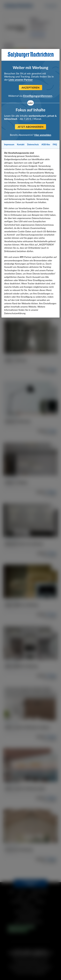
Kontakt (21, 144)
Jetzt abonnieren (30, 127)
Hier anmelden (43, 135)
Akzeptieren (30, 87)
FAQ (55, 144)
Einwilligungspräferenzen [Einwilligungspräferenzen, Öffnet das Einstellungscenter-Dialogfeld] (38, 96)
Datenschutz (33, 144)
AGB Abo (46, 144)
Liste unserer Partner (20, 80)
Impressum (9, 144)
